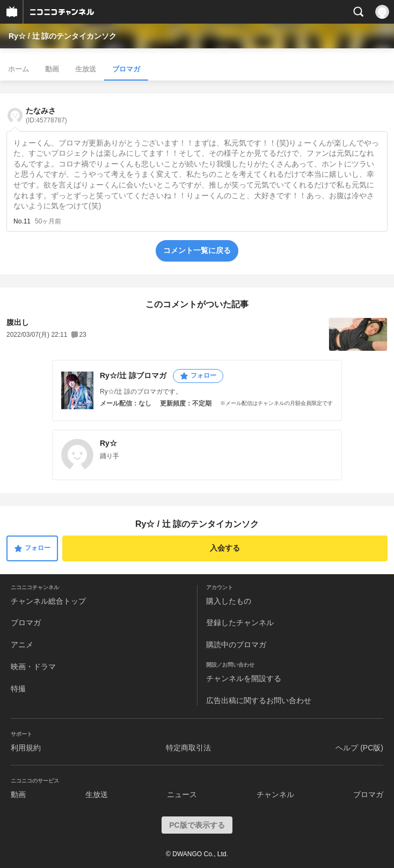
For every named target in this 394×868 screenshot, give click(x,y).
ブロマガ (126, 69)
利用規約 (26, 748)
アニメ (22, 645)
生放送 (86, 69)
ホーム (19, 69)
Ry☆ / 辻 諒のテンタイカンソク (63, 36)
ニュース (182, 794)
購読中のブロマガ (236, 645)
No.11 (22, 221)
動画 (52, 69)
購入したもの (229, 601)
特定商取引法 (188, 748)
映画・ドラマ (33, 667)
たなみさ (46, 115)
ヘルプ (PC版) (359, 748)
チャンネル (275, 794)
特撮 (18, 689)
